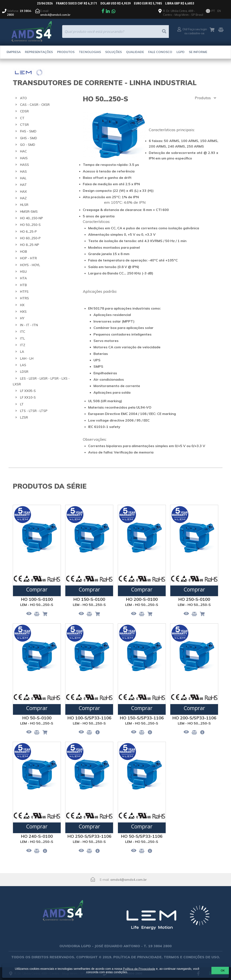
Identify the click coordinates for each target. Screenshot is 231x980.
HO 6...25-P (28, 232)
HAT (23, 185)
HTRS (24, 298)
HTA (23, 278)
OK (205, 970)
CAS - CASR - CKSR (35, 105)
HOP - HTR (28, 258)
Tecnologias (90, 52)
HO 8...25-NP (30, 245)
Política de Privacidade (142, 969)
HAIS (24, 158)
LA (22, 352)
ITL (22, 338)
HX (22, 305)
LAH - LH (27, 358)
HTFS (24, 292)
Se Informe (198, 52)
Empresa (14, 52)
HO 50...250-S (30, 225)
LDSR (24, 372)
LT (22, 404)
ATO (23, 98)
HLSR (24, 205)
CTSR (24, 125)
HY (22, 318)
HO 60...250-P (30, 238)
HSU (23, 272)
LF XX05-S (28, 391)
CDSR (24, 111)
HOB (24, 252)
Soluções (113, 52)
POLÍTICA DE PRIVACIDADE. (138, 957)
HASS (24, 165)
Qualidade (135, 52)
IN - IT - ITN (29, 325)
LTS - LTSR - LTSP (34, 411)
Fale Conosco (160, 52)
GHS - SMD (29, 138)
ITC (23, 332)
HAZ (23, 198)
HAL (23, 178)
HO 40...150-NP (32, 218)
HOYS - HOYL (30, 265)
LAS (23, 365)
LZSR (24, 417)
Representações (39, 52)
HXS (23, 312)
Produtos (66, 52)
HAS (23, 171)
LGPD (181, 52)
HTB (23, 285)
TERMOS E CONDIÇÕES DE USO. (192, 957)
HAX (23, 192)
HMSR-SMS (29, 212)
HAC (23, 151)
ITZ (23, 345)
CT (22, 118)
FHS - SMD (28, 131)
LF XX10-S (28, 397)
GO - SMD (28, 145)
